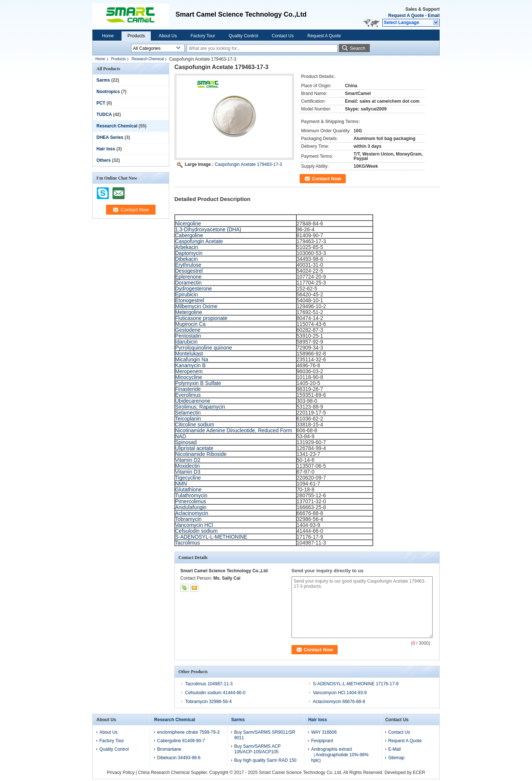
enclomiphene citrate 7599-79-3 (188, 732)
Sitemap (396, 758)
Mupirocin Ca (190, 324)
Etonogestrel (190, 300)
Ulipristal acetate (194, 448)
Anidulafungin (191, 507)
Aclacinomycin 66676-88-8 (339, 702)
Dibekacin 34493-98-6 (179, 758)
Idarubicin (186, 342)
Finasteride (188, 389)
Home (108, 36)
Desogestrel (189, 271)
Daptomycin (189, 253)
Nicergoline (188, 224)
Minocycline (189, 377)
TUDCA (104, 115)
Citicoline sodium (195, 424)
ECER (419, 773)
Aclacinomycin (192, 513)
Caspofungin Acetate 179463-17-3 (248, 164)
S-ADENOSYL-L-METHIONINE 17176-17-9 (356, 684)
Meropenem (189, 371)
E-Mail (395, 749)
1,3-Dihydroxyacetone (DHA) (208, 229)
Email (434, 16)
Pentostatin (188, 336)
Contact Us (283, 36)
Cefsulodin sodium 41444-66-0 (215, 693)
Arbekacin (187, 247)
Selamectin (188, 413)
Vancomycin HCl (194, 525)
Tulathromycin (191, 495)
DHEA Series (110, 137)
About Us (168, 36)
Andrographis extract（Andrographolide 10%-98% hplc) (340, 755)
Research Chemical (148, 59)
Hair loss (106, 149)
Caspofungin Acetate (199, 241)
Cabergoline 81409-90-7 (181, 741)
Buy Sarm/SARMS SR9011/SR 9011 (265, 735)
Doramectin (188, 283)
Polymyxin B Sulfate (198, 383)
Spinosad (186, 442)
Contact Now (326, 179)
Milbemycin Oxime (196, 306)
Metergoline (189, 312)
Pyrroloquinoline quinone (204, 348)
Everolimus (188, 395)
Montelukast (189, 354)
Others (104, 160)
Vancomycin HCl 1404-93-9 (340, 693)
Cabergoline (189, 235)
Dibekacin (186, 259)
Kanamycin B (190, 365)
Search (358, 48)
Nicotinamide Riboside (201, 454)
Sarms (103, 80)
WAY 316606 (324, 732)
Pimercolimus (191, 501)
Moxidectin (187, 466)
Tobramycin (188, 519)
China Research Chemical (164, 773)
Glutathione (188, 490)
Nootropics (108, 92)
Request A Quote (406, 16)
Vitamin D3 (188, 472)
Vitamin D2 (188, 460)
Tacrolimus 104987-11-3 (209, 684)
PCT (101, 103)
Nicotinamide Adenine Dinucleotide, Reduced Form (234, 430)
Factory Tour (203, 36)
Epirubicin (186, 294)
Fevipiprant (322, 741)
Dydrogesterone (194, 289)
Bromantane (169, 749)
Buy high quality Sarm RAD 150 (265, 760)
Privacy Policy (121, 773)
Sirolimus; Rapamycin (200, 407)
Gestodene (188, 330)
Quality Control (243, 36)
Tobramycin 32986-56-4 (208, 702)
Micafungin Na (192, 359)
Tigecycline (188, 478)
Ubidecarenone (193, 401)
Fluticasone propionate (201, 318)
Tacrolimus (187, 543)
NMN (181, 484)
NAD (181, 436)
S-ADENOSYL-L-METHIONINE (211, 537)
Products (136, 36)
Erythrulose (188, 265)
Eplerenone (188, 277)
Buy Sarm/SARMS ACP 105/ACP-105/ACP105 (258, 749)
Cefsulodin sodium (196, 531)
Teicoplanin (188, 419)
